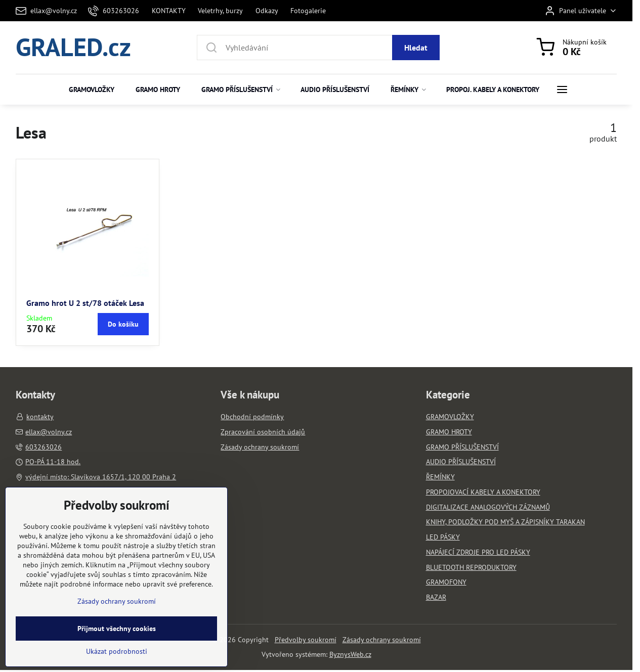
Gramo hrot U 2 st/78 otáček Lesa (85, 303)
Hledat (416, 48)
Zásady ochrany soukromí (382, 640)
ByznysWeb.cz (350, 654)
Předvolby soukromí (306, 640)
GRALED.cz (73, 48)
